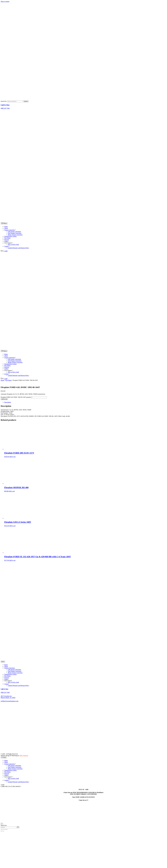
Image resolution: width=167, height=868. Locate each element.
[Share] (5, 830)
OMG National (24, 756)
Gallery (6, 241)
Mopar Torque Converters (15, 235)
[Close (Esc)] (7, 830)
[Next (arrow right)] (3, 831)
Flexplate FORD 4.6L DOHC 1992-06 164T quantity (16, 397)
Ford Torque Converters (15, 233)
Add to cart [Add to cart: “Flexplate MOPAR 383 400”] (12, 491)
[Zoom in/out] (1, 830)
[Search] (18, 827)
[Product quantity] (39, 397)
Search (26, 101)
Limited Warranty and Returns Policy (18, 248)
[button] (2, 251)
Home (6, 227)
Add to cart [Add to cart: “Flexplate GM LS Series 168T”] (12, 526)
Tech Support (9, 243)
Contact (7, 246)
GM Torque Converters (14, 232)
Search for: (4, 101)
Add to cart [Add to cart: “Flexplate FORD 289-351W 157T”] (12, 457)
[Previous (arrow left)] (1, 831)
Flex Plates (7, 238)
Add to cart (4, 399)
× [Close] (2, 824)
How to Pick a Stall (13, 245)
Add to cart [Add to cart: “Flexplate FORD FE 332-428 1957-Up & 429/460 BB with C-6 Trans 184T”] (12, 560)
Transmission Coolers (10, 236)
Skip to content (5, 1)
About (6, 228)
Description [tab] (8, 402)
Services (7, 240)
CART (6, 251)
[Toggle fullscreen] (3, 830)
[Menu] (3, 662)
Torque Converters (10, 230)
